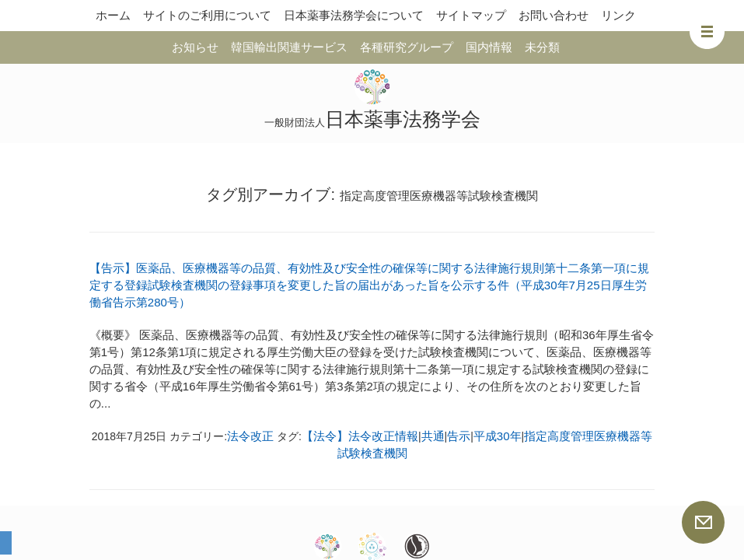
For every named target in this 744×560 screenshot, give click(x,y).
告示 (459, 436)
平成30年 (498, 436)
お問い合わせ (554, 15)
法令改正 (250, 436)
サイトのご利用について (207, 15)
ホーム (113, 15)
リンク (618, 15)
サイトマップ (471, 15)
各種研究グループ (407, 47)
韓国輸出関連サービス (289, 47)
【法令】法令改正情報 (360, 436)
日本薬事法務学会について (354, 15)
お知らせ (195, 47)
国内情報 (489, 47)
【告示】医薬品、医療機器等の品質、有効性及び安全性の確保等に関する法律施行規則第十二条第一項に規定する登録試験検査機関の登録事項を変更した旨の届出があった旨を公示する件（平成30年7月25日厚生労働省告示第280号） (369, 285)
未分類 (542, 47)
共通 (433, 436)
